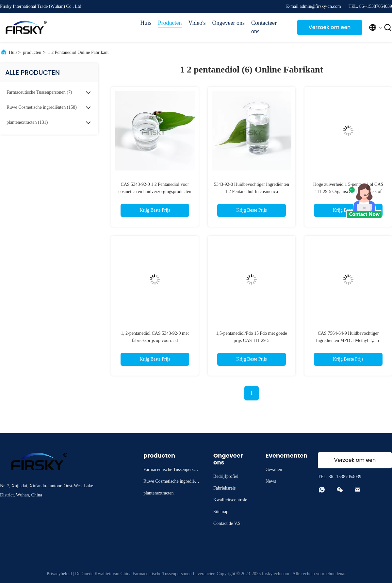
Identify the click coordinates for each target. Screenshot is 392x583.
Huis (146, 23)
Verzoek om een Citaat (330, 29)
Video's (197, 23)
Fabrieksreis (224, 488)
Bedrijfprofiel (226, 476)
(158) (42, 107)
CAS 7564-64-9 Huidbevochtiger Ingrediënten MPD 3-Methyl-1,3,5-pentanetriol (348, 340)
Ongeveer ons (229, 23)
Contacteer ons (264, 27)
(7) (39, 92)
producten (32, 52)
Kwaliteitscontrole (230, 500)
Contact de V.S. (228, 523)
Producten (170, 23)
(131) (27, 122)
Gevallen (274, 470)
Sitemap (221, 512)
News (271, 481)
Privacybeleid (59, 574)
